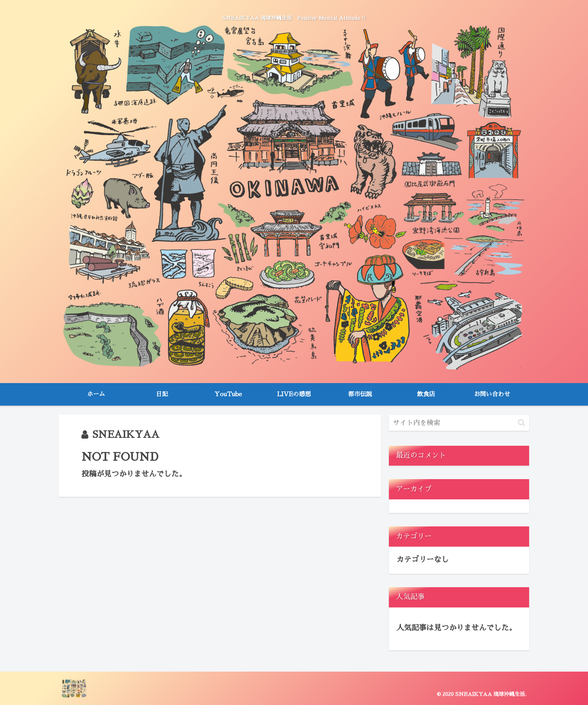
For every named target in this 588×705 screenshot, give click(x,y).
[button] (521, 423)
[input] (459, 423)
